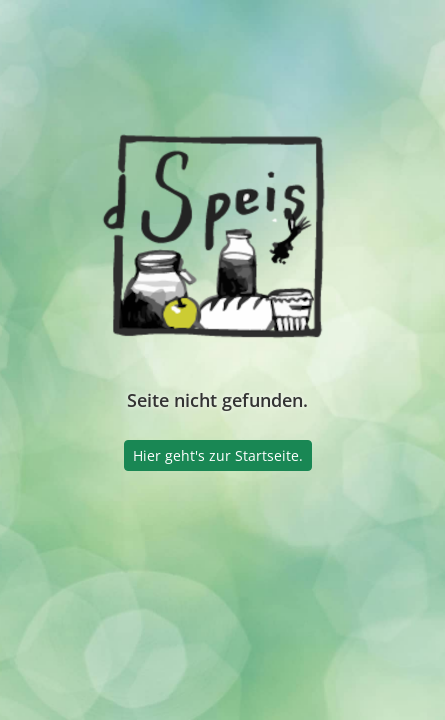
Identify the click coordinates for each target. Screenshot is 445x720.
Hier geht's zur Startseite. (218, 455)
